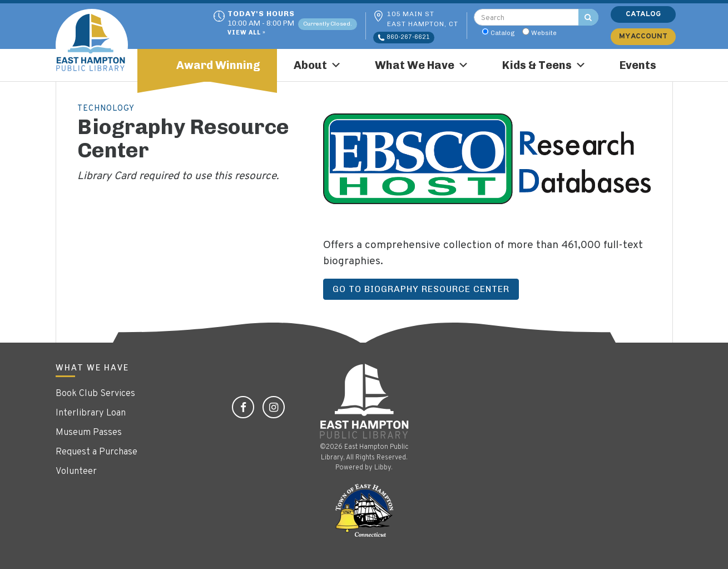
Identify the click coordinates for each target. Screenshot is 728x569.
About (318, 65)
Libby (383, 468)
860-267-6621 (404, 37)
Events (638, 65)
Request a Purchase (96, 452)
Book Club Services (95, 394)
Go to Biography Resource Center (421, 289)
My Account (643, 36)
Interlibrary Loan (91, 413)
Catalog (503, 33)
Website (544, 33)
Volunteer (76, 472)
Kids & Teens (544, 65)
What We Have (422, 65)
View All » (247, 33)
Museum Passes (89, 433)
